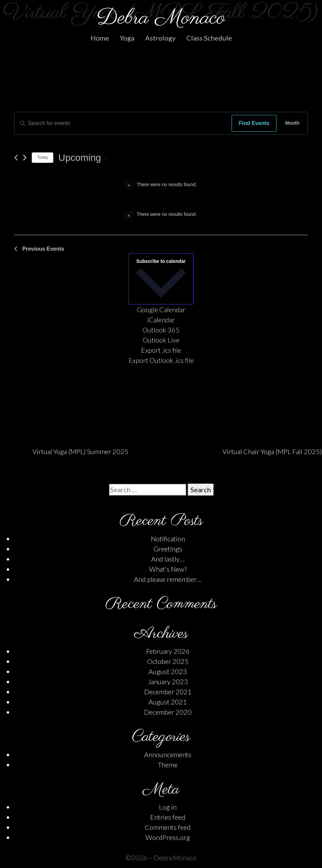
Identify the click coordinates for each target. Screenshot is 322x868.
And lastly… (168, 559)
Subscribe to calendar (161, 261)
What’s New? (168, 569)
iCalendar (161, 320)
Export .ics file (161, 350)
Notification (168, 539)
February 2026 (168, 651)
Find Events (254, 123)
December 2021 (168, 692)
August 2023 (168, 671)
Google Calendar (161, 309)
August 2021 (168, 702)
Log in (168, 807)
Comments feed (168, 827)
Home (100, 38)
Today (43, 157)
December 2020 (168, 712)
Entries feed (168, 817)
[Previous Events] (16, 158)
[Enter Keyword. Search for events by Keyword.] (121, 123)
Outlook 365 (161, 330)
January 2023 (168, 681)
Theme (168, 765)
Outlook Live (161, 340)
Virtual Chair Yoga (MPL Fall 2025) (272, 451)
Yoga (127, 38)
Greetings (168, 549)
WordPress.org (168, 837)
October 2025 (168, 661)
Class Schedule (209, 38)
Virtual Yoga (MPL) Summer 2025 (80, 451)
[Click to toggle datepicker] (83, 158)
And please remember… (168, 579)
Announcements (168, 754)
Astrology (160, 38)
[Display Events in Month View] (292, 123)
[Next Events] (25, 158)
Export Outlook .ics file (161, 360)
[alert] (161, 184)
